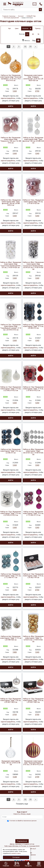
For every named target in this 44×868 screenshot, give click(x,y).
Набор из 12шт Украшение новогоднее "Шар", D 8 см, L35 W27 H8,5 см (11, 700)
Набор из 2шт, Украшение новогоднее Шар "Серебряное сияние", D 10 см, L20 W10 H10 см (11, 327)
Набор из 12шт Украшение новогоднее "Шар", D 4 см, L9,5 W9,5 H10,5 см (11, 389)
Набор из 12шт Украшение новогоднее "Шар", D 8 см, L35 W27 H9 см (33, 576)
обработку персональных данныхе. (27, 821)
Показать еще (22, 804)
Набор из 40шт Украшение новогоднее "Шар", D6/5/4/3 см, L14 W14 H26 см (33, 452)
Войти (11, 106)
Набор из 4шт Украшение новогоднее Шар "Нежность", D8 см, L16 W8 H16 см (11, 140)
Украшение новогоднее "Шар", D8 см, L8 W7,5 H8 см (11, 763)
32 (25, 46)
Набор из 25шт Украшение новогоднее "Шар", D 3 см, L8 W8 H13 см (33, 326)
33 (30, 46)
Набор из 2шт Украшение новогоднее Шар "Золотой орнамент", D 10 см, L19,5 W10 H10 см (11, 78)
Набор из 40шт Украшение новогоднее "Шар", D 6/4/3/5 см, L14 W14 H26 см (33, 639)
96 (38, 34)
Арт (10, 28)
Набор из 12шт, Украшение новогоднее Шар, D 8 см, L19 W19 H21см (33, 202)
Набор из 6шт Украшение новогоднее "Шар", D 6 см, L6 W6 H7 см (11, 451)
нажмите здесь (16, 853)
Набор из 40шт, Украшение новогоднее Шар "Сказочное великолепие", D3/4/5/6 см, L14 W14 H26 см (33, 266)
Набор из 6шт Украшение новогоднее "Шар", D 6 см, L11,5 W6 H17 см (11, 576)
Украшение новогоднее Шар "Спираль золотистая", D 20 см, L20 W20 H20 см (33, 78)
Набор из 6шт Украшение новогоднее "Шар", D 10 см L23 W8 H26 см (11, 638)
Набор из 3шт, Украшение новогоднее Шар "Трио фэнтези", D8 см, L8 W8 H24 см (33, 140)
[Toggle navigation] (5, 4)
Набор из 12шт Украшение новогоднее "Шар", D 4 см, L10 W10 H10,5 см (33, 389)
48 (33, 34)
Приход (38, 28)
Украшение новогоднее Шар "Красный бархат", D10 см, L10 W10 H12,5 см (33, 763)
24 (27, 34)
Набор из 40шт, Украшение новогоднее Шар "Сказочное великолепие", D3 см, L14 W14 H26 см (11, 265)
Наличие (27, 28)
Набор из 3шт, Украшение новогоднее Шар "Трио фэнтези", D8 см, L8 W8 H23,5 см (11, 203)
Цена (17, 28)
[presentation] (11, 830)
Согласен (16, 857)
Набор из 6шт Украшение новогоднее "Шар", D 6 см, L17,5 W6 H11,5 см (33, 513)
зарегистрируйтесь (8, 98)
